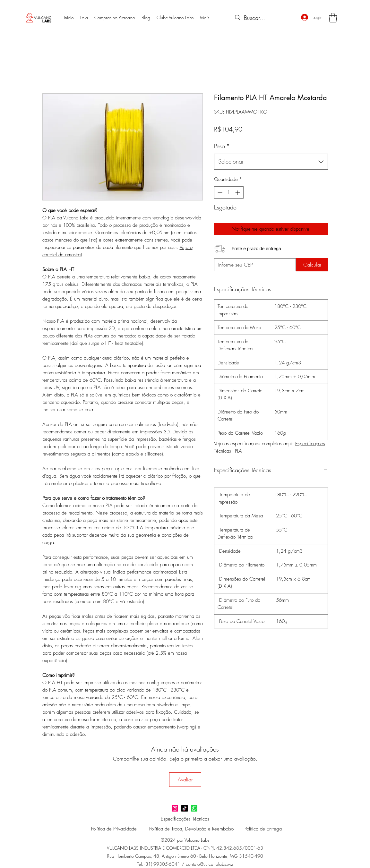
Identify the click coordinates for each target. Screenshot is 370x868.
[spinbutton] (229, 193)
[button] (333, 18)
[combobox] (271, 162)
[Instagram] (175, 808)
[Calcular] (312, 265)
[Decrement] (219, 193)
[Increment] (238, 193)
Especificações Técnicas (185, 819)
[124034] (194, 808)
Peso (222, 146)
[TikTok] (185, 808)
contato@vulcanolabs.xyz (210, 864)
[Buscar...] (263, 18)
